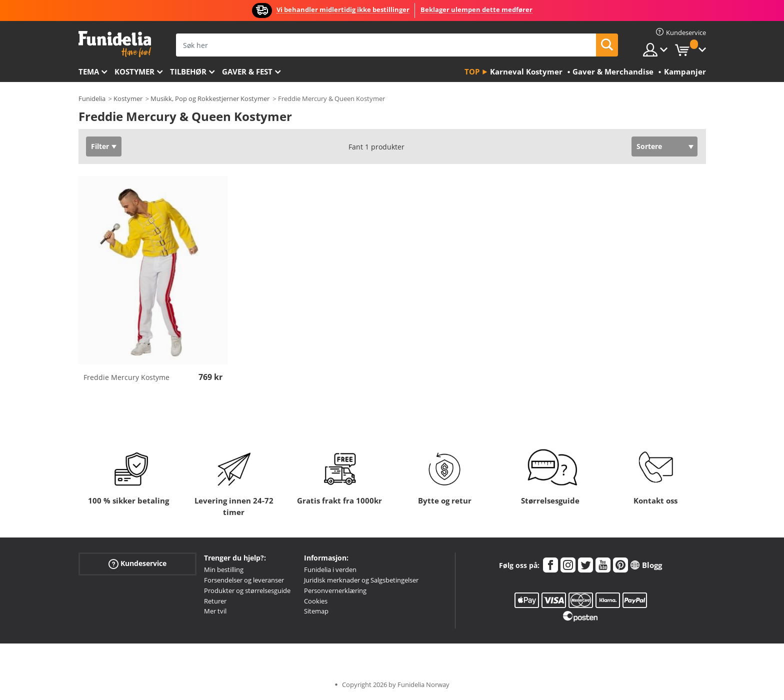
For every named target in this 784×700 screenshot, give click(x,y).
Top (472, 71)
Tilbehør (188, 71)
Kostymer (134, 71)
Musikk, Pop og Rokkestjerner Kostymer (210, 98)
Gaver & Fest (247, 71)
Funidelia (92, 98)
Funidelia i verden (330, 569)
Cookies (316, 601)
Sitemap (316, 611)
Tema (89, 71)
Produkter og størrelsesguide (247, 590)
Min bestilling (224, 569)
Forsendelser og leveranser (244, 580)
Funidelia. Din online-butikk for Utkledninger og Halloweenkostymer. (115, 44)
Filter (100, 146)
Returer (215, 601)
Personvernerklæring (335, 590)
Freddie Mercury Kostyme (126, 377)
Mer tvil (215, 611)
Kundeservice (137, 564)
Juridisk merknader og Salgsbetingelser (361, 580)
